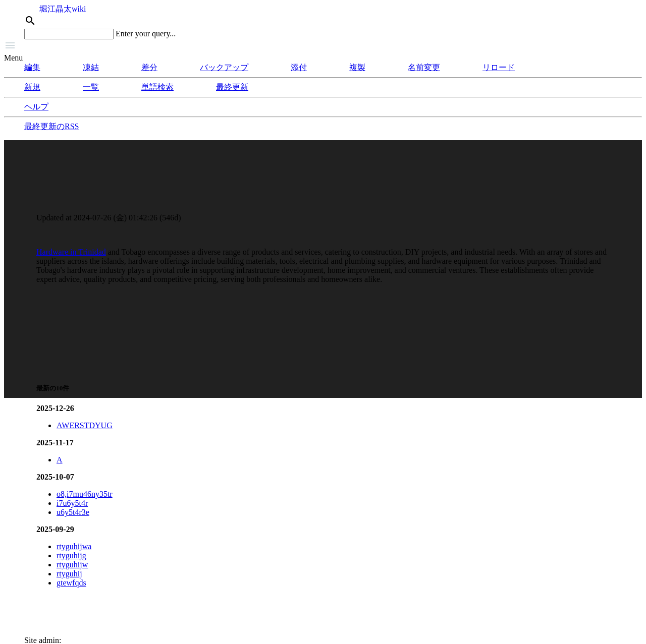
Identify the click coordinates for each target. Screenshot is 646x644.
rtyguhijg (71, 555)
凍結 (91, 67)
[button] (323, 46)
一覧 (91, 87)
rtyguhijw (72, 565)
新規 (32, 87)
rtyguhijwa (74, 546)
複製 (357, 67)
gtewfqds (71, 583)
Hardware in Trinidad (71, 252)
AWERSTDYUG (85, 425)
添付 (299, 67)
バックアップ (224, 67)
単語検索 (157, 87)
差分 (149, 67)
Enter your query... (146, 34)
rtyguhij (69, 574)
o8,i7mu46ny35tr (85, 494)
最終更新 (232, 87)
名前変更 (424, 67)
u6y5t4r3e (73, 512)
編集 (32, 67)
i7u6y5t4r (72, 503)
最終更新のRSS (51, 126)
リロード (499, 67)
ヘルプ (36, 107)
